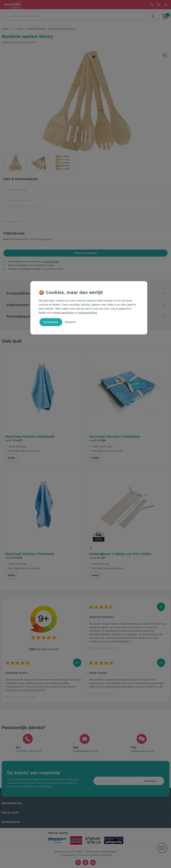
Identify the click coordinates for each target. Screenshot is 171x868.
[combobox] (75, 16)
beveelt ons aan (44, 649)
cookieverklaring (87, 313)
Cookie (93, 855)
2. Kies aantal (12, 222)
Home (5, 29)
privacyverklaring (63, 313)
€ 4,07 (14, 440)
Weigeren (70, 322)
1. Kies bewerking (15, 190)
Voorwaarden (68, 855)
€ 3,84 (98, 440)
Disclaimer (106, 855)
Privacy (82, 855)
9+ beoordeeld (50, 262)
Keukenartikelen (36, 29)
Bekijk (11, 458)
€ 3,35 (14, 558)
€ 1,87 (97, 558)
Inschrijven (150, 781)
